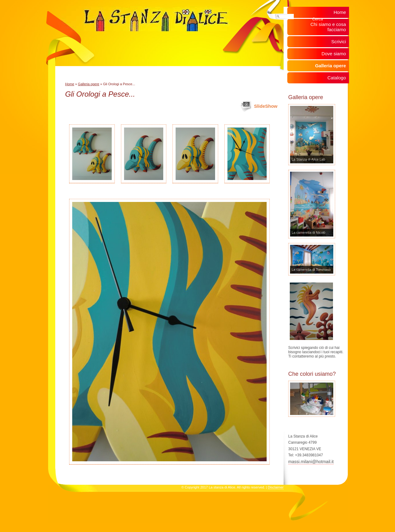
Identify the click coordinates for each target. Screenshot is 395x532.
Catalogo (337, 78)
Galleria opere (89, 84)
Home (70, 84)
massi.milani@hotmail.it (311, 462)
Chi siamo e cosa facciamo (328, 27)
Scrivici (339, 42)
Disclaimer (276, 487)
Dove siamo (334, 54)
